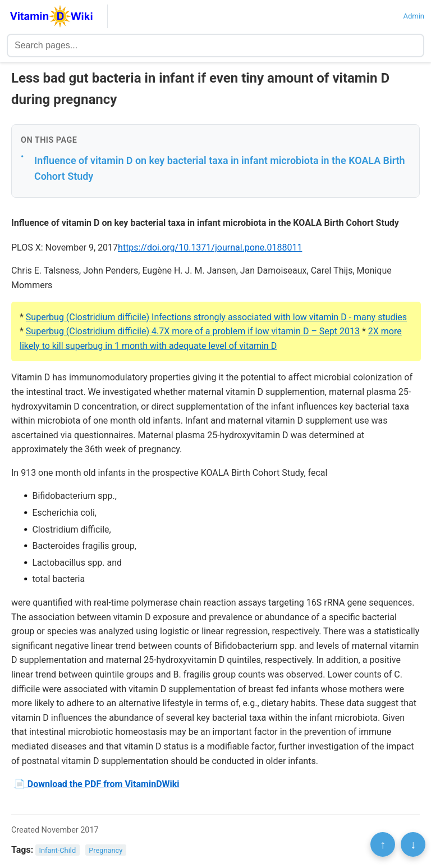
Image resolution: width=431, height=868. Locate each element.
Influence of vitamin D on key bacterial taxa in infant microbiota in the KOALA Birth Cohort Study (220, 169)
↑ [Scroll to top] (383, 844)
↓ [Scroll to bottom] (413, 844)
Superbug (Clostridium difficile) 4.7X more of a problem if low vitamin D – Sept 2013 (193, 331)
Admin (414, 16)
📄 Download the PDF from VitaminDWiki (97, 784)
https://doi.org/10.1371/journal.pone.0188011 (210, 247)
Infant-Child (58, 850)
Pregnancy (106, 850)
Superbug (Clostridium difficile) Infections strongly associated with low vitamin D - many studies (216, 317)
